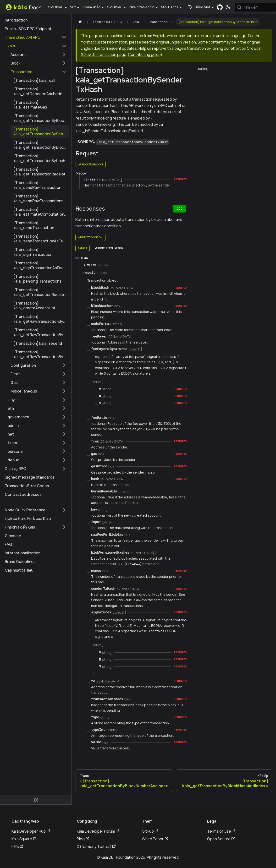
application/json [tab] (91, 164)
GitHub (150, 831)
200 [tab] (180, 209)
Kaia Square (24, 839)
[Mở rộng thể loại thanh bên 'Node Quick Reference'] (64, 510)
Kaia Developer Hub (31, 831)
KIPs (17, 846)
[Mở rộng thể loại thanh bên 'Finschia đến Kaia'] (64, 527)
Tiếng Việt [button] (199, 7)
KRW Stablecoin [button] (142, 7)
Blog (83, 839)
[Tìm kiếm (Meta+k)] (255, 7)
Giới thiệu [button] (56, 7)
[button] (37, 46)
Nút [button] (73, 7)
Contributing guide (144, 55)
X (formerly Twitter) (96, 846)
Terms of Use (221, 831)
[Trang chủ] (80, 22)
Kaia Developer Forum (98, 831)
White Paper (155, 839)
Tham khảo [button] (91, 7)
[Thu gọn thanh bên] (36, 800)
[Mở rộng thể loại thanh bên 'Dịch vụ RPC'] (64, 469)
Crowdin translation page (104, 55)
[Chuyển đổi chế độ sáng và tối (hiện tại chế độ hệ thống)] (228, 7)
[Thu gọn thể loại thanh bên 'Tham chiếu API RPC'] (64, 37)
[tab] (83, 248)
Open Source (221, 839)
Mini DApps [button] (170, 7)
